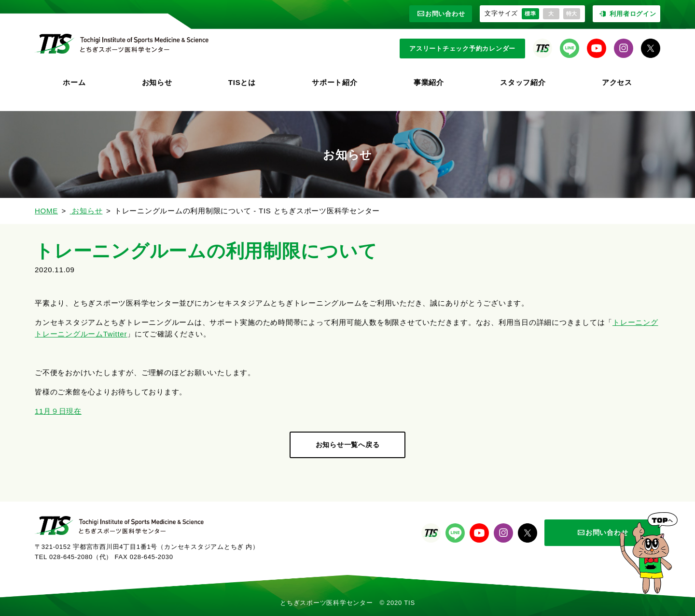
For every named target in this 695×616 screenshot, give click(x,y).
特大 (572, 14)
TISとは (242, 82)
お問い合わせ (441, 14)
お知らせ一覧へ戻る (348, 445)
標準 (530, 14)
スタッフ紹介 (523, 82)
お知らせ (157, 82)
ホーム (74, 82)
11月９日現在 (58, 411)
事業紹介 (429, 82)
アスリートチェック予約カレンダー (462, 49)
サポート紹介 (335, 82)
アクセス (617, 82)
